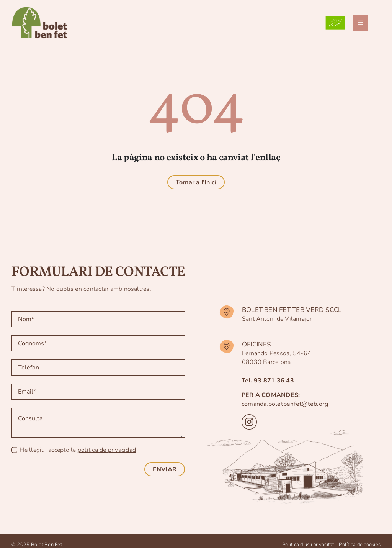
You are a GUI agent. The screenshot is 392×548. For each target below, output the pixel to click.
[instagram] (249, 417)
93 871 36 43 (274, 381)
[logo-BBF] (42, 7)
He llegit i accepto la (78, 450)
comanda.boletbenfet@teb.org (285, 404)
